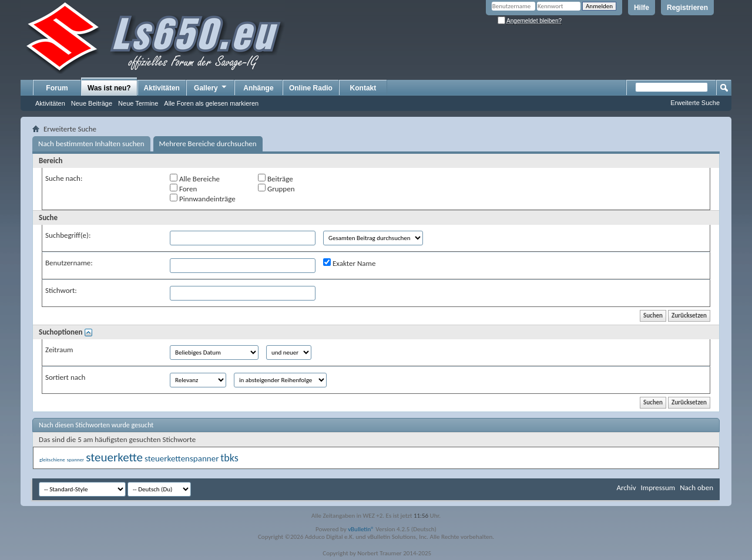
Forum (57, 88)
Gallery (211, 87)
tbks (229, 458)
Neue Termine (138, 103)
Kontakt (363, 88)
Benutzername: (69, 263)
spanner (76, 459)
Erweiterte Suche (695, 103)
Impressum (658, 488)
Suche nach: (64, 178)
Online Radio (311, 88)
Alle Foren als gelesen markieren (211, 103)
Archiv (626, 488)
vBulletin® (361, 529)
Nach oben (696, 488)
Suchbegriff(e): (68, 235)
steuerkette (114, 457)
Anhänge (258, 88)
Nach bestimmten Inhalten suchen (91, 144)
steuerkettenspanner (182, 458)
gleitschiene (52, 459)
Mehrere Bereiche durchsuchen (208, 144)
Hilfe (642, 8)
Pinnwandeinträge (203, 198)
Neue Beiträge (92, 103)
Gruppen (276, 188)
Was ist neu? (109, 88)
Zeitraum (59, 350)
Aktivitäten (50, 103)
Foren (183, 188)
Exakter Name (349, 263)
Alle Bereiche (195, 178)
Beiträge (276, 178)
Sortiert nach (65, 377)
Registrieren (687, 8)
